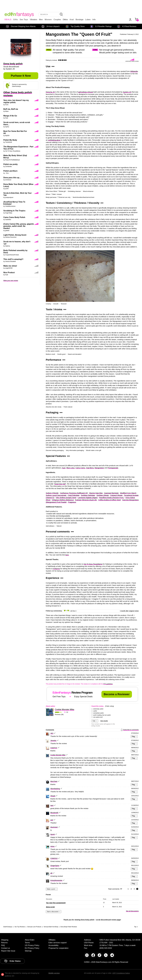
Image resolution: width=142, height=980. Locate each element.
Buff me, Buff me (11, 109)
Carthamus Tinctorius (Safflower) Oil (74, 493)
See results (104, 721)
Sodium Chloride (52, 493)
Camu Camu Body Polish (14, 217)
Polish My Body (10, 140)
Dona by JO (50, 92)
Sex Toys (24, 20)
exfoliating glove (54, 140)
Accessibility (53, 945)
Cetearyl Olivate (116, 495)
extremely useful (98, 709)
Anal (72, 20)
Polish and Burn (10, 171)
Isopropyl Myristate (111, 493)
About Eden (30, 940)
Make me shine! (10, 266)
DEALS (8, 20)
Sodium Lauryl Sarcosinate (56, 495)
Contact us (6, 948)
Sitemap (28, 951)
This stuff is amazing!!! (13, 259)
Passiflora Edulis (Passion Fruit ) (112, 498)
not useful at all (98, 717)
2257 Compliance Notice (121, 973)
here (67, 555)
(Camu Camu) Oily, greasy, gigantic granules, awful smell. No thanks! (19, 226)
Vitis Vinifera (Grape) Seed (66, 498)
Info (94, 20)
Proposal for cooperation (58, 948)
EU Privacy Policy (32, 948)
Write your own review (11, 281)
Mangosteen (99, 468)
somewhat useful (98, 713)
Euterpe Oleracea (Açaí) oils (86, 500)
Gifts (15, 20)
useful (95, 711)
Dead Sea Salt (60, 484)
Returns (4, 943)
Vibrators (33, 20)
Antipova (57, 569)
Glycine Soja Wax (96, 493)
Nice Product (9, 273)
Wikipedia (134, 71)
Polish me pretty (11, 164)
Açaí (64, 468)
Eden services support (58, 943)
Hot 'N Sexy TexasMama (93, 564)
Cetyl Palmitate (74, 495)
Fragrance (72, 502)
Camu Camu (80, 468)
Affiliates (52, 940)
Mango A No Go (10, 116)
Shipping (5, 940)
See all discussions (132, 911)
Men (41, 20)
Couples (57, 20)
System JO (127, 92)
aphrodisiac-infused (86, 92)
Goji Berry (90, 468)
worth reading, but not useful (102, 715)
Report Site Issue (8, 951)
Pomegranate (113, 468)
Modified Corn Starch (128, 493)
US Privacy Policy (32, 945)
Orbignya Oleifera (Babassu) (63, 500)
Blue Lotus (71, 468)
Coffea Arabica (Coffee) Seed (110, 500)
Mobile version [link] (54, 973)
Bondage (80, 20)
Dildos (65, 20)
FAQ (3, 945)
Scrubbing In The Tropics (14, 211)
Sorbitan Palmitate (88, 495)
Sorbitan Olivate (103, 495)
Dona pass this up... (12, 178)
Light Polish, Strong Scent (15, 235)
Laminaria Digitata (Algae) (88, 498)
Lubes (88, 20)
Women (48, 20)
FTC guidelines (108, 684)
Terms (27, 943)
